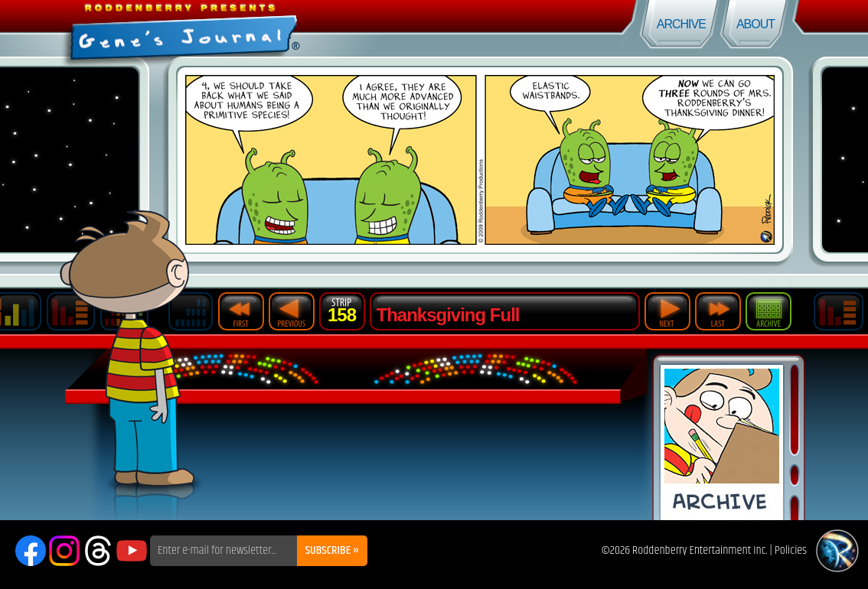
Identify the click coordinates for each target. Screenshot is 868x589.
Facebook (31, 551)
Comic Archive (722, 443)
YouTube (132, 551)
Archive (681, 24)
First (241, 311)
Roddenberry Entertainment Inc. (700, 550)
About (755, 24)
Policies (791, 550)
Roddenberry (837, 551)
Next (667, 311)
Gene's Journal (217, 29)
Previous (292, 311)
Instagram (64, 551)
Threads (98, 551)
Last (718, 311)
